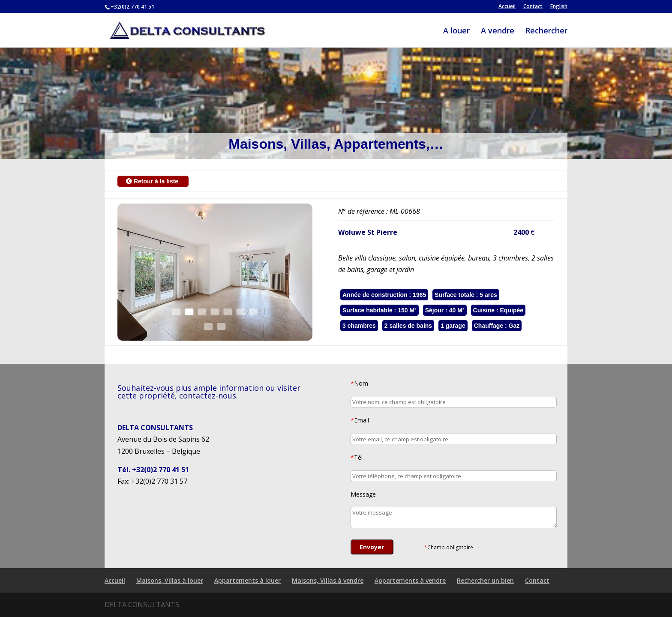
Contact (533, 7)
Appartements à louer (247, 580)
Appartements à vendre (410, 580)
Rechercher (546, 31)
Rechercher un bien (485, 580)
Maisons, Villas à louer (170, 580)
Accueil (507, 7)
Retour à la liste (153, 181)
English (559, 7)
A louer (456, 31)
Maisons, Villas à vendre (328, 580)
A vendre (498, 31)
